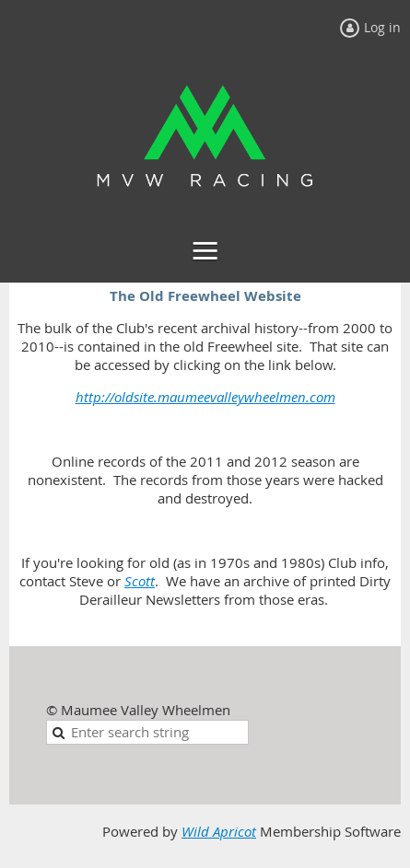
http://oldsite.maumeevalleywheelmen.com (205, 397)
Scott (140, 581)
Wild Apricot (219, 832)
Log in (382, 27)
